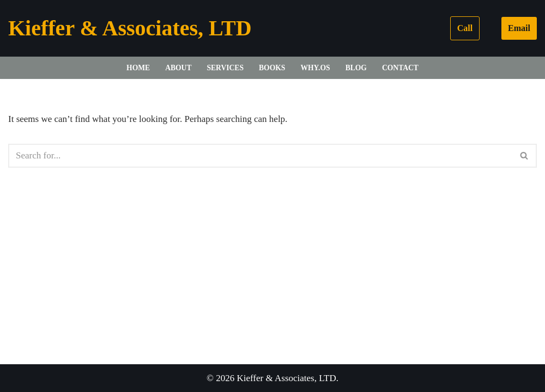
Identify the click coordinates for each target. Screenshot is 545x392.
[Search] (260, 156)
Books (272, 68)
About (178, 68)
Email (519, 28)
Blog (356, 68)
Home (138, 68)
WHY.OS (315, 68)
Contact (400, 68)
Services (225, 68)
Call (465, 28)
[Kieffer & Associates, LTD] (130, 28)
